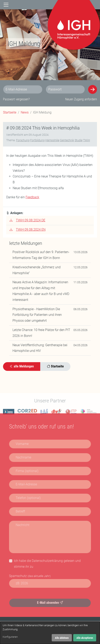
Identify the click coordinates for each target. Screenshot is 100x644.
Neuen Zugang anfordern (81, 99)
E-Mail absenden (50, 603)
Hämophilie (52, 141)
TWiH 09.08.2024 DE (27, 221)
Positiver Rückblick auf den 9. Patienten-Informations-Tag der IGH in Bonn (41, 256)
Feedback (32, 198)
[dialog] (50, 633)
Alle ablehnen (62, 638)
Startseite (10, 112)
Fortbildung (37, 141)
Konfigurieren (10, 637)
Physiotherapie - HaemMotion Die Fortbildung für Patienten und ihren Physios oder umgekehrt (37, 316)
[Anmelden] (93, 89)
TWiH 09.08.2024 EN (27, 231)
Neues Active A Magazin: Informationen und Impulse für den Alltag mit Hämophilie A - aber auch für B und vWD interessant (41, 292)
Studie (79, 141)
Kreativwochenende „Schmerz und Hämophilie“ (37, 271)
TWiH (87, 141)
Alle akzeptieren (85, 638)
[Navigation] (6, 5)
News (25, 112)
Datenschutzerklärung (47, 561)
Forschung (23, 141)
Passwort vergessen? (16, 99)
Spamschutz (30, 576)
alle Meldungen (22, 367)
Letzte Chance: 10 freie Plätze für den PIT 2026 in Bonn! (41, 334)
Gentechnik (67, 141)
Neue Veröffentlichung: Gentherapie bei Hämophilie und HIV (40, 349)
